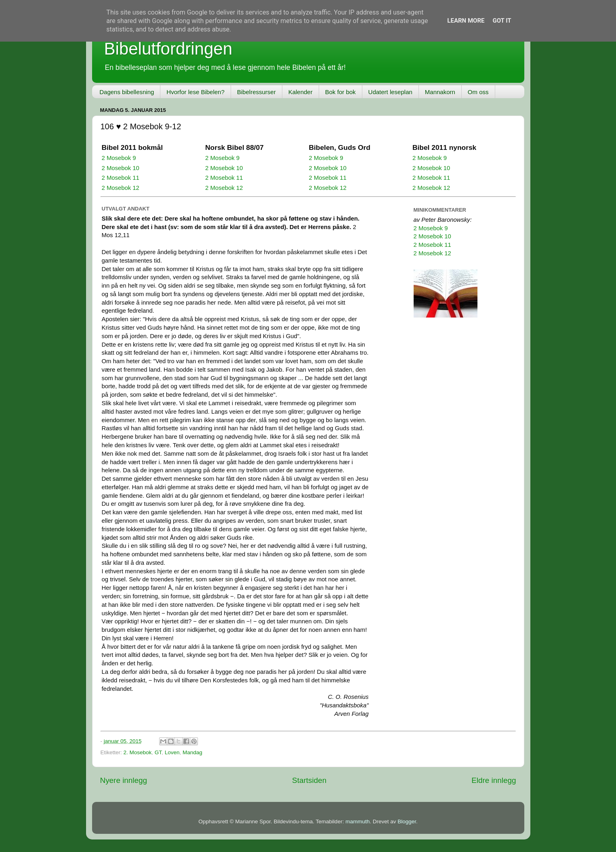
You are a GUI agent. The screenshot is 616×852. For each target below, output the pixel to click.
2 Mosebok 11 (121, 178)
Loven (172, 752)
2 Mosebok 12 (121, 188)
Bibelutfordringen (168, 49)
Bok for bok (341, 92)
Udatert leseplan (390, 92)
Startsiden (309, 780)
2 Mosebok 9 (119, 158)
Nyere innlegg (124, 780)
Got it (502, 21)
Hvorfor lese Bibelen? (195, 92)
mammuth (357, 821)
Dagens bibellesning (127, 92)
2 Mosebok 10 (121, 168)
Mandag (192, 752)
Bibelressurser (256, 92)
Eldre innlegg (494, 780)
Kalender (301, 92)
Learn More (466, 21)
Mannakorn (440, 92)
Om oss (478, 92)
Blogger (407, 821)
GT (158, 752)
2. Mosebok (138, 752)
